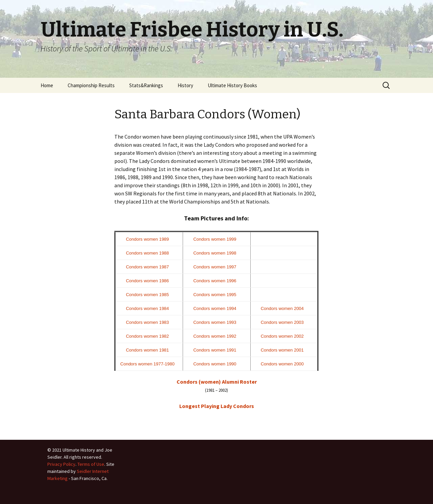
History (185, 85)
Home (47, 85)
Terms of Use (91, 464)
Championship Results (91, 85)
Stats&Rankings (146, 85)
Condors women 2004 (282, 308)
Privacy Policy (61, 464)
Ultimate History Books (232, 85)
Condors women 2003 (282, 322)
